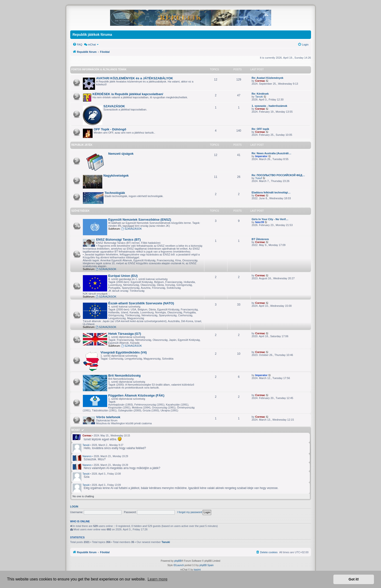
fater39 (260, 222)
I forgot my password (190, 512)
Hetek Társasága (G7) (125, 334)
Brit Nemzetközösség (125, 375)
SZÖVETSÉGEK (81, 211)
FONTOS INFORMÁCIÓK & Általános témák (99, 69)
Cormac (260, 81)
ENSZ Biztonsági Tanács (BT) (119, 240)
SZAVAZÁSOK (114, 106)
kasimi (197, 570)
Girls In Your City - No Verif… (270, 219)
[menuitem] (78, 45)
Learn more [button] (157, 579)
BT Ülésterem (260, 239)
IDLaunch (179, 565)
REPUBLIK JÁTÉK (82, 145)
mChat (76, 430)
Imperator (261, 156)
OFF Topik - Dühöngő (110, 129)
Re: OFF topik (260, 129)
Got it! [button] (354, 579)
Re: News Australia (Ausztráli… (272, 153)
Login (74, 507)
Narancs (87, 456)
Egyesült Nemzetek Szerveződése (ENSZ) (140, 220)
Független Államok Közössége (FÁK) (136, 395)
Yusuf (259, 178)
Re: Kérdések (260, 94)
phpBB (178, 561)
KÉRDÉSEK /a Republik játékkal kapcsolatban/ (128, 94)
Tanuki (259, 97)
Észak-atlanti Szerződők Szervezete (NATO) (141, 303)
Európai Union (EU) (123, 276)
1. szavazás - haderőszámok (270, 106)
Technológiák (115, 193)
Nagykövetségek (116, 176)
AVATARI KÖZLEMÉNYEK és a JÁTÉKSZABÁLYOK (135, 78)
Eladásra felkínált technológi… (271, 192)
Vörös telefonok (108, 417)
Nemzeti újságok (121, 154)
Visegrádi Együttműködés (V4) (124, 352)
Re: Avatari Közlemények (268, 78)
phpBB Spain (207, 565)
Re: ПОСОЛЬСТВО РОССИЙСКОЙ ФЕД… (278, 175)
